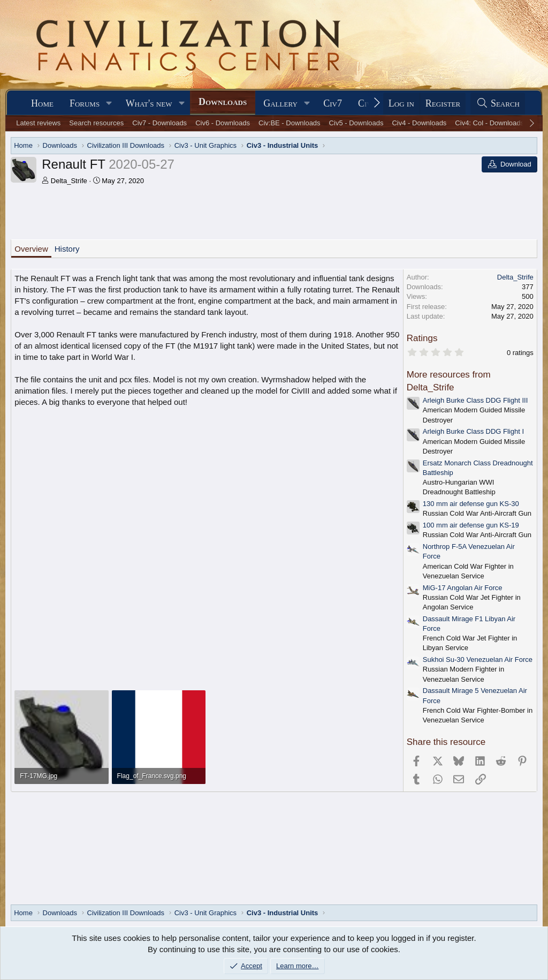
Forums (85, 103)
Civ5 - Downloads (356, 123)
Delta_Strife (69, 181)
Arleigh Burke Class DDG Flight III (475, 400)
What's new (149, 103)
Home (42, 103)
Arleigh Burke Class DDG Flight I (473, 431)
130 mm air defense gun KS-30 (471, 504)
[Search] (498, 104)
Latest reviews (38, 123)
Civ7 (333, 103)
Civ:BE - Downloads (290, 123)
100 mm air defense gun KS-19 (471, 525)
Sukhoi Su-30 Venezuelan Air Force (478, 659)
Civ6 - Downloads (223, 123)
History (67, 249)
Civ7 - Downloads (159, 123)
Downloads (223, 102)
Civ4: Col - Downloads (489, 123)
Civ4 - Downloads (419, 123)
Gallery (280, 103)
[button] (109, 104)
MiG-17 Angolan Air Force (463, 588)
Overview (31, 249)
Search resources (96, 123)
